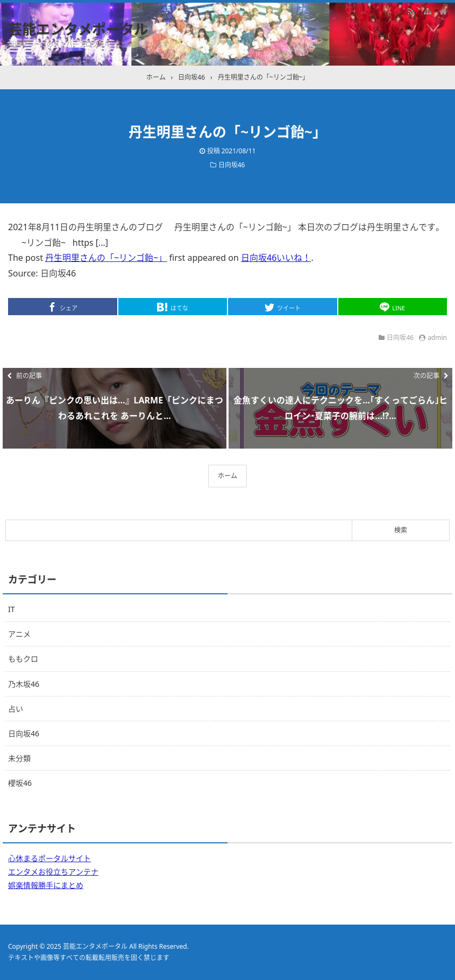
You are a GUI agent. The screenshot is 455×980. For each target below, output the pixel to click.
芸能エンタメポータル (78, 29)
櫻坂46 (20, 783)
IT (12, 609)
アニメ (19, 634)
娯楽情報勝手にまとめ (46, 885)
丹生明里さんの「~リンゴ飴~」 (106, 258)
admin (437, 338)
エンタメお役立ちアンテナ (53, 872)
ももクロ (23, 659)
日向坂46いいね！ (276, 258)
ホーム (228, 476)
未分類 (19, 758)
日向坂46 (232, 165)
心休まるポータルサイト (49, 858)
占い (16, 709)
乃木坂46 (24, 684)
